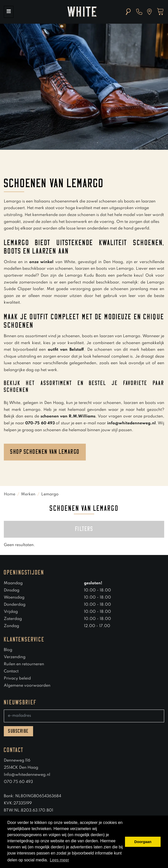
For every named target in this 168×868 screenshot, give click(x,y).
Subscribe (18, 731)
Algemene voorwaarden (27, 686)
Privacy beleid (17, 679)
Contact (11, 671)
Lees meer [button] (60, 860)
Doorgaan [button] (143, 842)
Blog (8, 650)
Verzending (15, 657)
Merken (28, 494)
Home (10, 494)
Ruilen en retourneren (24, 664)
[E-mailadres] (84, 716)
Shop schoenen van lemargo (45, 452)
